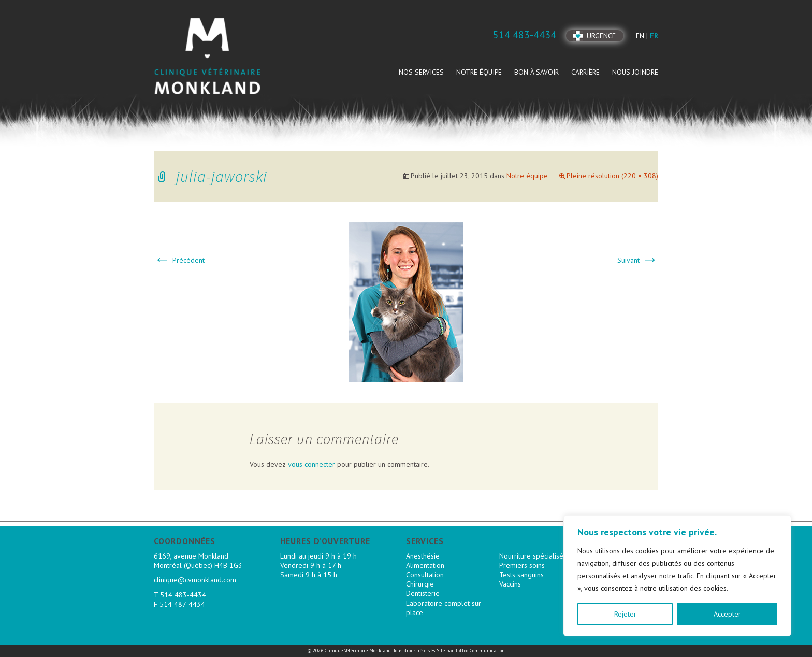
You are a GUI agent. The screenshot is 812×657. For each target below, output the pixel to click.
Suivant (638, 260)
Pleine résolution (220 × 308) (612, 176)
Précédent (179, 260)
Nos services (421, 72)
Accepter (727, 614)
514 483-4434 (183, 595)
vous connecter (311, 464)
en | (643, 36)
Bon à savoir (536, 72)
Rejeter (625, 614)
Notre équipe (479, 72)
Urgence (601, 36)
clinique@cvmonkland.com (195, 580)
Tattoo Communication (480, 651)
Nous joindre (635, 72)
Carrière (585, 72)
